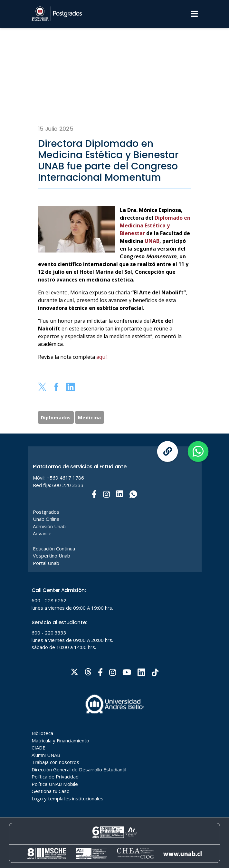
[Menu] (194, 14)
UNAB (151, 241)
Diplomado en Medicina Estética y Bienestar (155, 225)
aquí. (102, 357)
